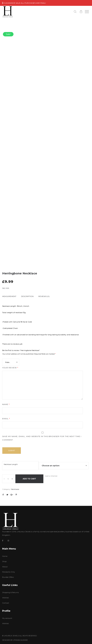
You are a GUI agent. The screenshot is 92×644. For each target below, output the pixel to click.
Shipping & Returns (10, 592)
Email (6, 419)
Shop (4, 561)
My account (7, 618)
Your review (10, 368)
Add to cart (29, 479)
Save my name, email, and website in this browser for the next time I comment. (42, 438)
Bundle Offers (8, 577)
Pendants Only (9, 572)
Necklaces (15, 489)
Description (27, 296)
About (5, 567)
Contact (6, 603)
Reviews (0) (44, 296)
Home (5, 556)
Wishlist (5, 598)
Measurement (9, 296)
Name (6, 404)
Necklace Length (11, 464)
